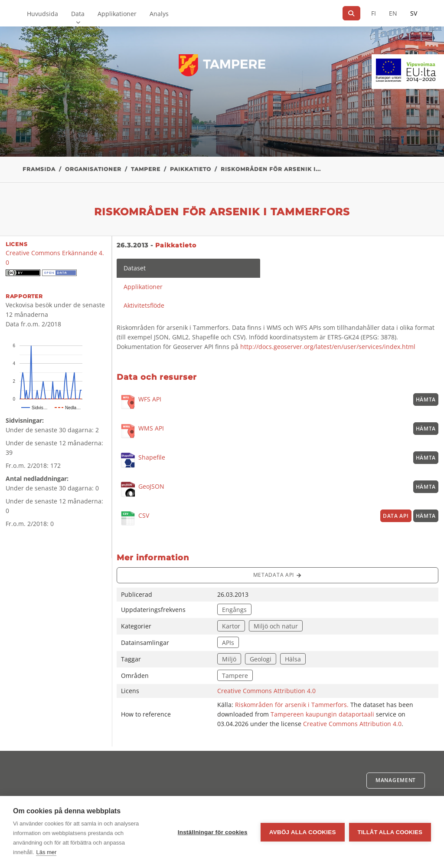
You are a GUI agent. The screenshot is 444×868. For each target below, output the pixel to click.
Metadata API (277, 575)
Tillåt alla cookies (390, 832)
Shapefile (141, 460)
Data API (396, 516)
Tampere (146, 169)
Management (396, 780)
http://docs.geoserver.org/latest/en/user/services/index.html (328, 347)
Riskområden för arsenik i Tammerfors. (293, 705)
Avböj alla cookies (303, 832)
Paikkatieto (191, 169)
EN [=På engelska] (393, 13)
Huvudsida (42, 14)
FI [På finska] (374, 13)
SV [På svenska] (414, 13)
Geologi (261, 659)
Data (78, 14)
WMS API (140, 432)
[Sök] (351, 13)
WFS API (139, 403)
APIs (228, 643)
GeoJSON (140, 489)
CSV (133, 519)
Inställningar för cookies (213, 832)
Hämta (426, 399)
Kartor (231, 626)
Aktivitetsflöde (144, 305)
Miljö (229, 659)
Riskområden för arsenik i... (271, 169)
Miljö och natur (276, 626)
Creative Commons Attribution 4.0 (266, 691)
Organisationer (93, 169)
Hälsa (293, 659)
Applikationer (117, 14)
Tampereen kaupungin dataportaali (322, 714)
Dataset (135, 268)
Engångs (234, 610)
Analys (159, 14)
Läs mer (46, 852)
